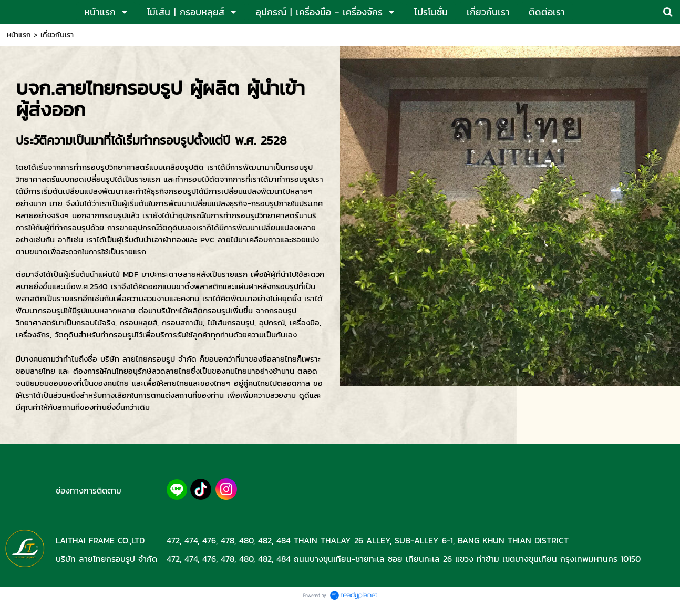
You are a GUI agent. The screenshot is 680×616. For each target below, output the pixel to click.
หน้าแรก (19, 35)
